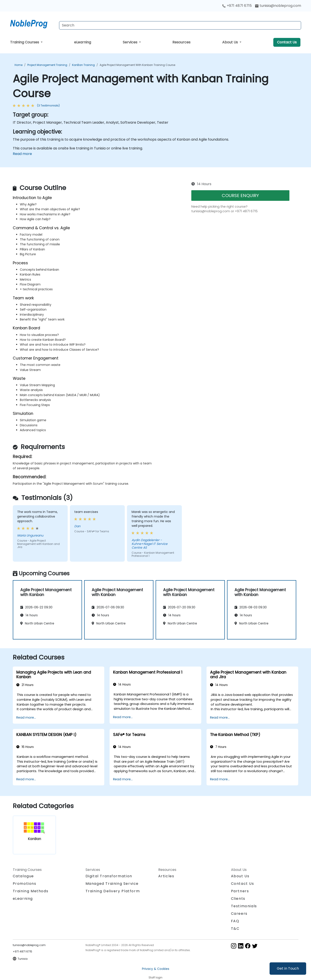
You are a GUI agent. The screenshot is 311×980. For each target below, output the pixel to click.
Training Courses (25, 42)
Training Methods (31, 891)
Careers (239, 914)
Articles (166, 876)
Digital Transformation (109, 876)
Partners (240, 891)
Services (130, 42)
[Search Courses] (180, 25)
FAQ (235, 921)
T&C (235, 929)
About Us (230, 42)
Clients (238, 899)
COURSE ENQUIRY (240, 196)
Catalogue (23, 876)
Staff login (155, 977)
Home (19, 65)
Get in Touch (288, 968)
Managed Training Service (112, 884)
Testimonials (244, 906)
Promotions (25, 884)
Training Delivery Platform (113, 891)
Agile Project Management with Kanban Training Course (137, 65)
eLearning (83, 42)
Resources (181, 42)
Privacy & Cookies (156, 969)
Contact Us (287, 42)
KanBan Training (83, 65)
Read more (22, 154)
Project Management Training (47, 65)
